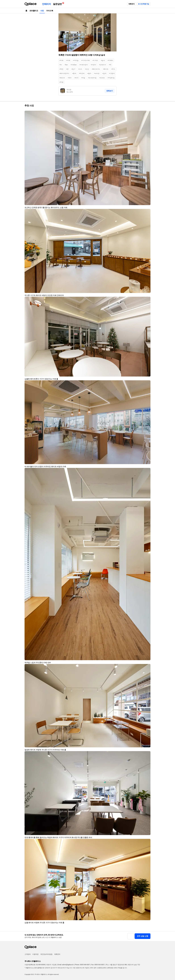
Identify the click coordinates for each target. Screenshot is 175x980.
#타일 (83, 78)
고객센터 (28, 954)
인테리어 (46, 4)
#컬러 (89, 73)
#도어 (80, 69)
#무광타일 (111, 78)
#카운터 (93, 65)
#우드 (113, 69)
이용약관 (35, 954)
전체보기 (110, 91)
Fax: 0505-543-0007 (98, 965)
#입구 (73, 69)
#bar (66, 65)
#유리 (70, 78)
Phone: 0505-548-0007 (82, 965)
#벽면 (61, 69)
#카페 (61, 60)
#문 (67, 69)
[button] (148, 113)
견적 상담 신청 (143, 936)
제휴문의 (131, 4)
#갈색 (104, 73)
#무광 (61, 82)
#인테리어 (103, 65)
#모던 (87, 69)
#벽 (110, 65)
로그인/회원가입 (144, 4)
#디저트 (95, 60)
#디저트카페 (85, 60)
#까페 (68, 60)
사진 (42, 11)
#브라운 (97, 73)
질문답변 (58, 4)
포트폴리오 (34, 11)
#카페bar (74, 65)
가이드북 (50, 11)
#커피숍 (76, 60)
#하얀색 (82, 73)
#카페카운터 (84, 65)
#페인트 (62, 78)
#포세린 (102, 78)
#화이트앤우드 (64, 73)
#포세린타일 (92, 78)
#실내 (103, 60)
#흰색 (74, 73)
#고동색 (112, 73)
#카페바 (110, 60)
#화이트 (106, 69)
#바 (61, 65)
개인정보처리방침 (46, 954)
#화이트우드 (96, 69)
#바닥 (77, 78)
